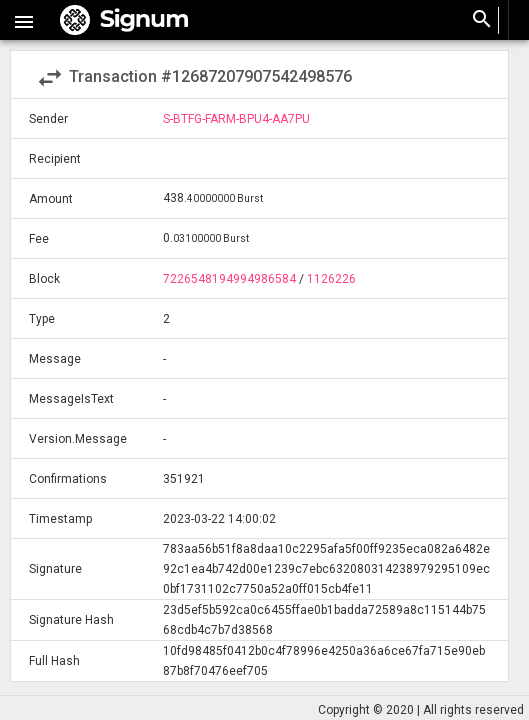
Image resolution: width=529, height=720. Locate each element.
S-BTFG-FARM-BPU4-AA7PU (236, 119)
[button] (24, 20)
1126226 (331, 279)
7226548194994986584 (229, 279)
